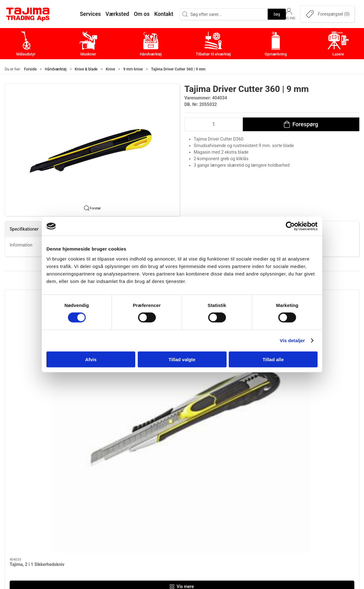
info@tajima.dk (83, 518)
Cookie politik (268, 532)
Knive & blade (86, 69)
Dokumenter (266, 513)
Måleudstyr (147, 474)
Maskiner (145, 484)
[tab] (176, 406)
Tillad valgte (182, 359)
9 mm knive (133, 69)
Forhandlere (266, 522)
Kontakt (261, 484)
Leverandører (267, 503)
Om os (260, 474)
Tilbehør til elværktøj (157, 503)
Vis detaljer (292, 340)
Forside (30, 69)
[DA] (28, 14)
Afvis (91, 359)
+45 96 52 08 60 (84, 511)
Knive (111, 69)
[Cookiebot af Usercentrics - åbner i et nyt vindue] (290, 226)
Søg (277, 14)
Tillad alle (273, 359)
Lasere (142, 522)
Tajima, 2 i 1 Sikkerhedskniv (37, 362)
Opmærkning (149, 513)
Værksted (264, 493)
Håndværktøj (56, 69)
